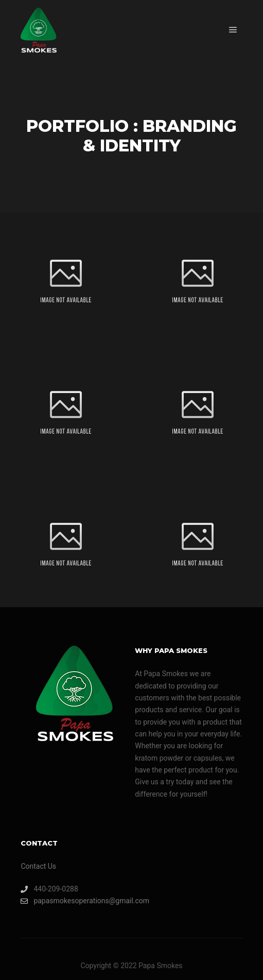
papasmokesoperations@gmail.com (74, 901)
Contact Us (38, 866)
